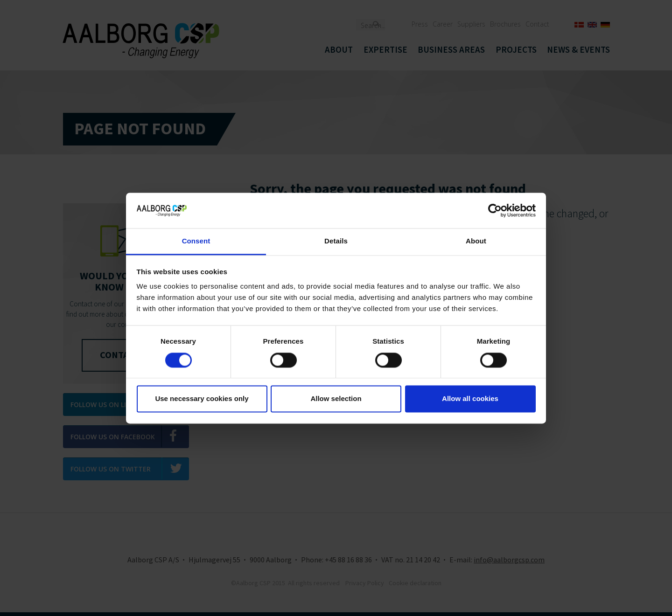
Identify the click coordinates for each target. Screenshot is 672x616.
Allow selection (336, 399)
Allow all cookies (470, 399)
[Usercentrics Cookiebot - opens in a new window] (495, 210)
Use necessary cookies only (202, 399)
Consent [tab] (196, 241)
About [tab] (476, 241)
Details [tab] (336, 241)
